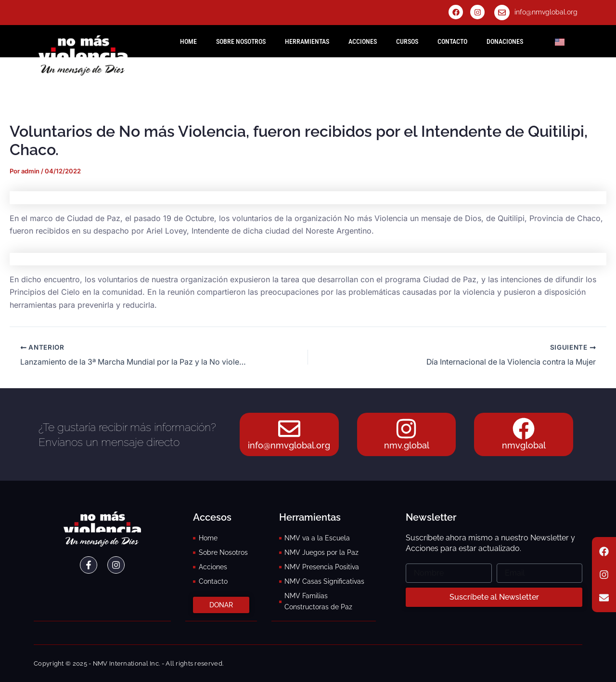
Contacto (452, 41)
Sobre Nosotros (241, 41)
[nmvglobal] (524, 428)
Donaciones (505, 41)
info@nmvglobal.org (546, 12)
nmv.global (407, 446)
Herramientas (307, 41)
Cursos (407, 41)
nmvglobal (524, 446)
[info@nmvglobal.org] (502, 13)
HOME (188, 41)
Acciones (363, 41)
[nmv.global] (407, 428)
